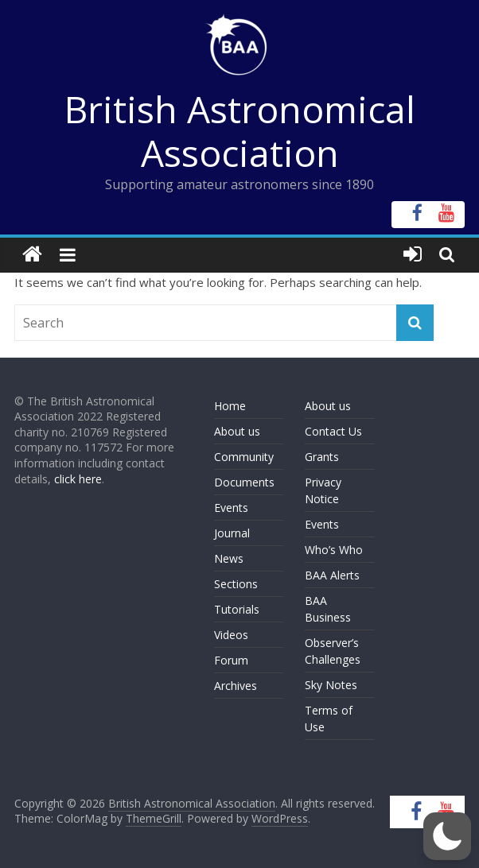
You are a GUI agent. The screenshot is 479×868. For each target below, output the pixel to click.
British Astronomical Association (240, 131)
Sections (236, 584)
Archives (236, 686)
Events (231, 508)
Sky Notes (331, 685)
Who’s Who (334, 550)
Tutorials (237, 609)
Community (244, 457)
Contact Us (333, 431)
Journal (232, 533)
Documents (244, 482)
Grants (322, 457)
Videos (231, 635)
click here (78, 479)
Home (230, 406)
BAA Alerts (332, 575)
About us (237, 431)
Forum (231, 660)
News (229, 558)
